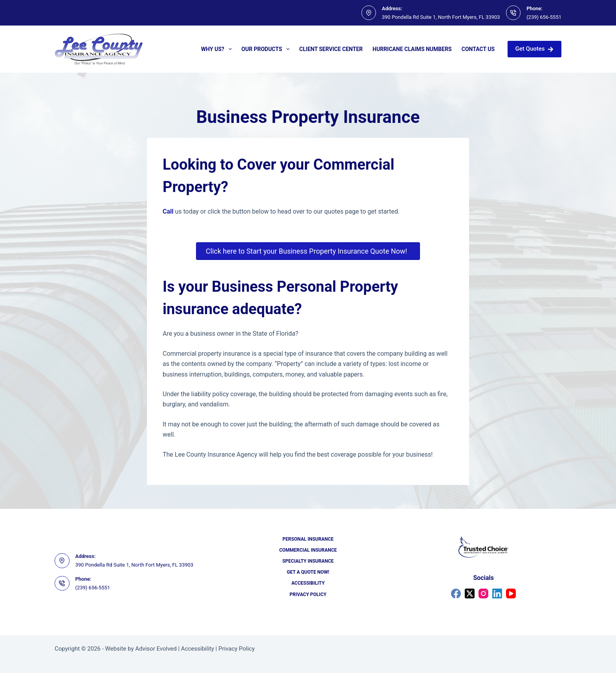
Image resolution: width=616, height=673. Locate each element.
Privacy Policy (308, 594)
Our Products (267, 49)
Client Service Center (331, 49)
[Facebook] (456, 593)
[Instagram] (483, 593)
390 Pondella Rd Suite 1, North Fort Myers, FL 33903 (441, 17)
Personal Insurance (308, 539)
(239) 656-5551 (544, 17)
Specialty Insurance (308, 561)
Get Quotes (534, 49)
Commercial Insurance (308, 550)
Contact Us (478, 49)
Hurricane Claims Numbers (412, 49)
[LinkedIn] (497, 593)
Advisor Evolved (156, 649)
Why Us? (218, 49)
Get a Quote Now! (308, 572)
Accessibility (308, 583)
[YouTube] (511, 593)
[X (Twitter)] (470, 593)
